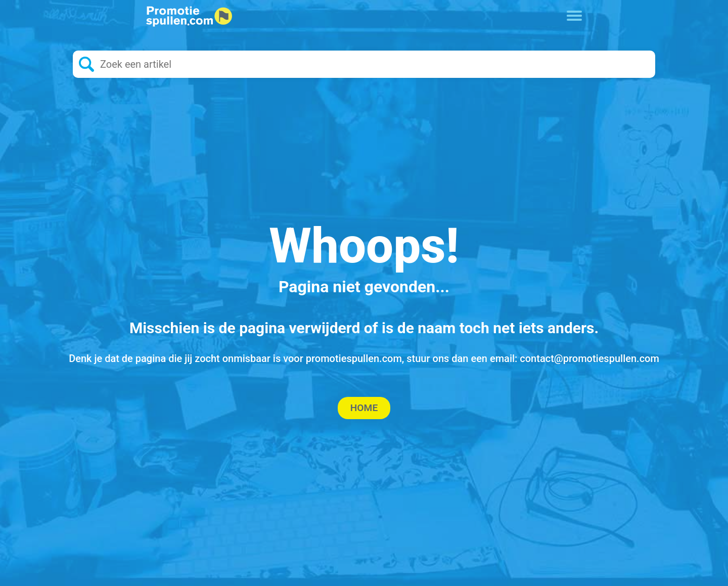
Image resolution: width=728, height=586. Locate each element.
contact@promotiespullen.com (589, 358)
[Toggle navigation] (575, 15)
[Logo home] (189, 17)
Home (364, 408)
